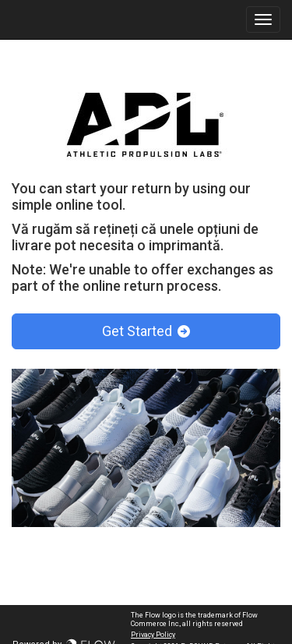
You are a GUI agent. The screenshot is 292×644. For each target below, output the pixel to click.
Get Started (146, 331)
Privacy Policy (153, 635)
